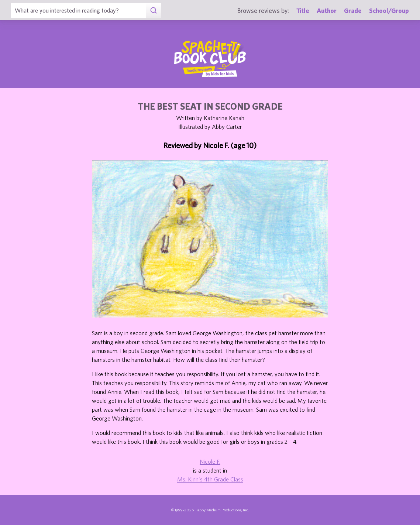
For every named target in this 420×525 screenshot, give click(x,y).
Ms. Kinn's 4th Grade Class (210, 479)
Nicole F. (210, 461)
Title (303, 11)
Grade (353, 11)
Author (327, 11)
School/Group (389, 11)
